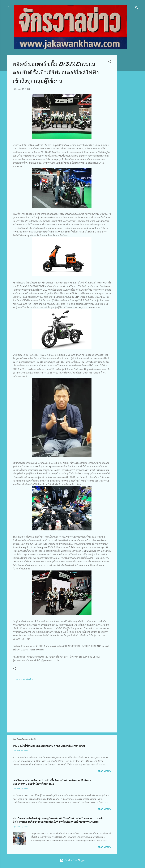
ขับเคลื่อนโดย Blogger (73, 860)
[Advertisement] (129, 100)
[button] (109, 62)
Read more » (105, 771)
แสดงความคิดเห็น (24, 680)
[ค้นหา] (137, 8)
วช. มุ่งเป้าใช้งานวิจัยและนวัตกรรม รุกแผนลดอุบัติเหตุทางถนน (49, 746)
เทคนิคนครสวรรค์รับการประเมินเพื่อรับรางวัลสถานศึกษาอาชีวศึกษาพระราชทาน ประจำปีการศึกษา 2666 (52, 782)
